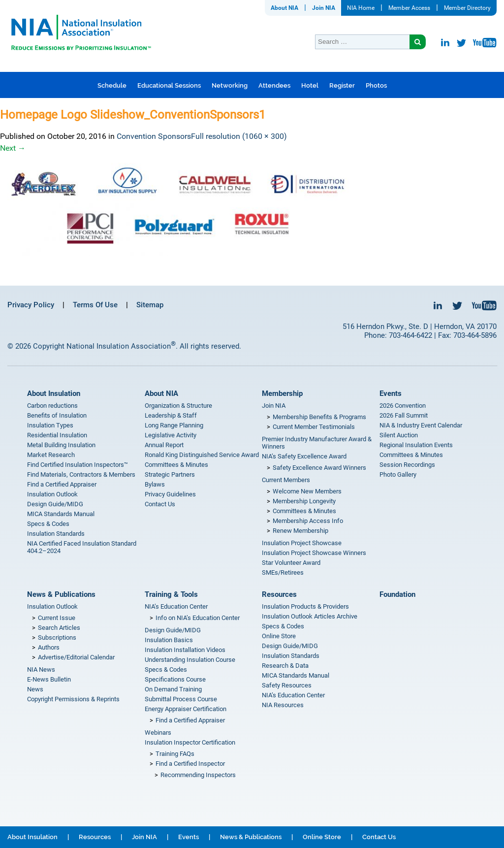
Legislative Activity (171, 435)
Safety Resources (287, 685)
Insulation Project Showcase (302, 543)
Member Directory (467, 8)
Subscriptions (57, 637)
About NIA (284, 8)
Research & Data (285, 666)
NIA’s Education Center (176, 606)
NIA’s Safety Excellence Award (304, 456)
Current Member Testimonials (314, 427)
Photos (376, 85)
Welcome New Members (307, 491)
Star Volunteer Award (291, 563)
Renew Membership (300, 531)
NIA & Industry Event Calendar (421, 425)
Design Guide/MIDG (55, 504)
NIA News (41, 669)
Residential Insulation (57, 435)
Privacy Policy (31, 305)
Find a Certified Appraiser (62, 484)
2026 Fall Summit (404, 415)
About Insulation (54, 393)
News (35, 689)
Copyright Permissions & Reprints (73, 699)
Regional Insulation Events (416, 445)
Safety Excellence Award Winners (319, 468)
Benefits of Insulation (57, 415)
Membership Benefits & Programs (319, 417)
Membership (282, 393)
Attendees (274, 85)
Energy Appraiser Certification (186, 709)
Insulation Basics (169, 640)
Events (391, 393)
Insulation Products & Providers (305, 606)
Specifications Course (175, 679)
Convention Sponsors (154, 136)
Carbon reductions (52, 406)
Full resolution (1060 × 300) (239, 136)
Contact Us (160, 504)
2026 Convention (403, 406)
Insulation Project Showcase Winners (314, 553)
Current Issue (57, 618)
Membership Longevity (304, 501)
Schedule (112, 85)
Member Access (409, 8)
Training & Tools (171, 594)
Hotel (310, 85)
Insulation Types (50, 425)
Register (342, 85)
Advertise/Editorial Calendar (76, 657)
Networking (230, 85)
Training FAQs (175, 754)
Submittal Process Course (181, 699)
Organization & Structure (178, 406)
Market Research (51, 455)
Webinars (158, 733)
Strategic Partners (170, 474)
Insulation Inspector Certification (190, 742)
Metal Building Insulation (61, 445)
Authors (49, 647)
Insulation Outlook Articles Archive (310, 616)
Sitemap (150, 305)
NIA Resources (283, 705)
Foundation (397, 594)
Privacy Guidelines (170, 494)
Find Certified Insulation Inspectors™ (78, 465)
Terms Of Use (95, 305)
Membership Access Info (308, 521)
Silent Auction (399, 435)
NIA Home (361, 8)
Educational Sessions (169, 85)
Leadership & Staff (171, 415)
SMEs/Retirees (283, 572)
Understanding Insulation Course (190, 660)
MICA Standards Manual (61, 514)
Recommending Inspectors (198, 775)
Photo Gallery (398, 474)
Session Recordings (407, 465)
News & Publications (61, 594)
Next (13, 148)
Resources (279, 594)
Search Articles (59, 628)
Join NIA (324, 8)
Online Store (279, 636)
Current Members (286, 480)
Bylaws (155, 484)
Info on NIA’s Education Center (198, 618)
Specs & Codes (48, 524)
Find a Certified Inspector (190, 764)
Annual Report (164, 445)
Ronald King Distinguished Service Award (202, 455)
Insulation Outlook (52, 494)
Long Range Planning (174, 425)
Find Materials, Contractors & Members (81, 474)
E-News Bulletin (49, 679)
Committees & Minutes (176, 465)
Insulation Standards (56, 534)
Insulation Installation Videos (185, 650)
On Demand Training (173, 689)
